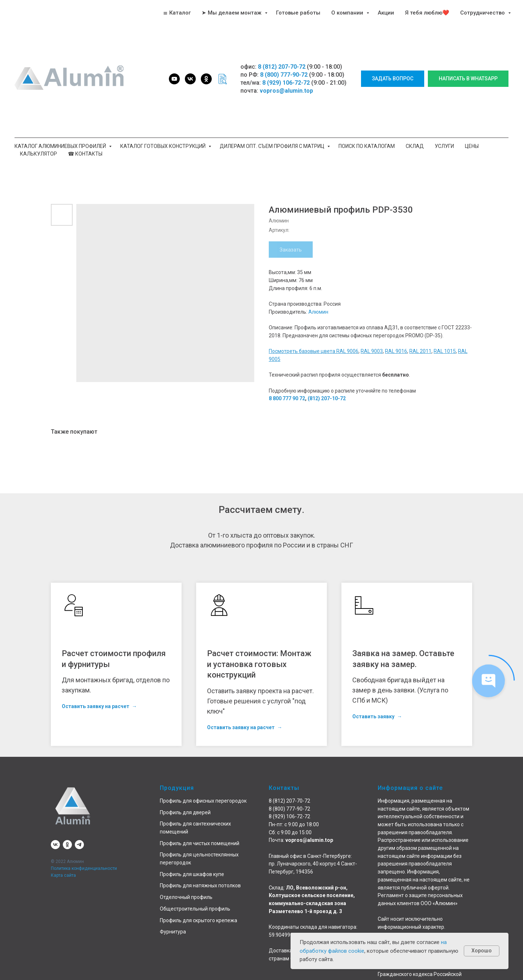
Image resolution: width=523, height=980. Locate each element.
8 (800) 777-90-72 (284, 75)
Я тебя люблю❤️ (427, 13)
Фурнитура (173, 932)
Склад (415, 146)
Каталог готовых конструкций (163, 146)
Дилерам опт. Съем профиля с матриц (273, 146)
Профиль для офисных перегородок (203, 801)
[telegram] (79, 845)
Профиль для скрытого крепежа (198, 920)
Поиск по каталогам (367, 146)
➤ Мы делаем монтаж (232, 13)
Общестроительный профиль (195, 909)
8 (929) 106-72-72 (286, 83)
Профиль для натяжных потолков (200, 885)
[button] (393, 79)
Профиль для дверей (185, 812)
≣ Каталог (177, 13)
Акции (386, 13)
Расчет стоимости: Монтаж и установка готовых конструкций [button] (259, 664)
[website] (222, 79)
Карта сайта (63, 875)
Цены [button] (472, 146)
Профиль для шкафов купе (192, 874)
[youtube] (174, 79)
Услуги (444, 146)
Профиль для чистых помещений (200, 843)
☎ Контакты (85, 154)
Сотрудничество (483, 13)
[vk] (190, 79)
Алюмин (318, 312)
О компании (348, 13)
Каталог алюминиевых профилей (61, 146)
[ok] (206, 79)
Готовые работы (298, 13)
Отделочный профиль (186, 897)
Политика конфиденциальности (84, 868)
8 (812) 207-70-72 (282, 67)
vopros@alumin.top (286, 91)
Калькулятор (38, 154)
